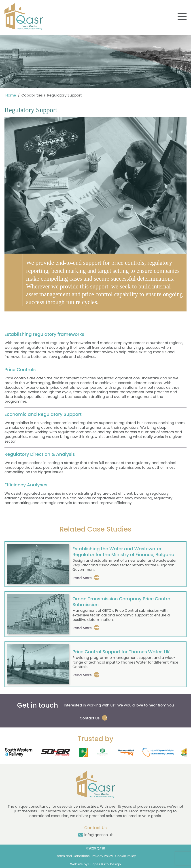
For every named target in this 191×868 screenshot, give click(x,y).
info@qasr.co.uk (99, 835)
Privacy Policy (103, 856)
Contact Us (90, 718)
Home (11, 95)
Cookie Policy (125, 856)
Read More (82, 578)
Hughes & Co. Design (105, 864)
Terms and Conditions (72, 856)
